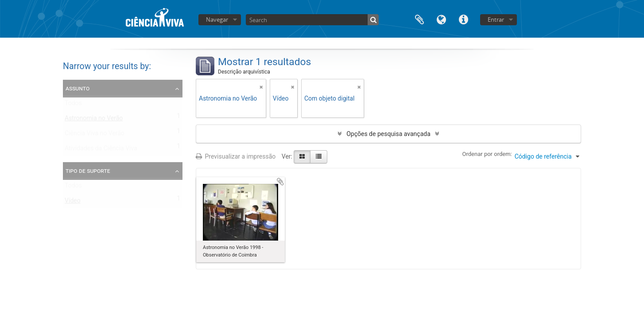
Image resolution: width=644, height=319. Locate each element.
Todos (73, 105)
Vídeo (73, 202)
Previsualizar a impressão (236, 156)
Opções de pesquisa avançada (388, 134)
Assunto (78, 88)
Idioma (442, 19)
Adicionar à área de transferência (280, 182)
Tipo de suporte (88, 171)
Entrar (496, 19)
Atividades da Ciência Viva (101, 150)
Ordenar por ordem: (487, 154)
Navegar (217, 19)
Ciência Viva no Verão (95, 135)
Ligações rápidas (464, 19)
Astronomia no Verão (94, 120)
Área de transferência (419, 19)
